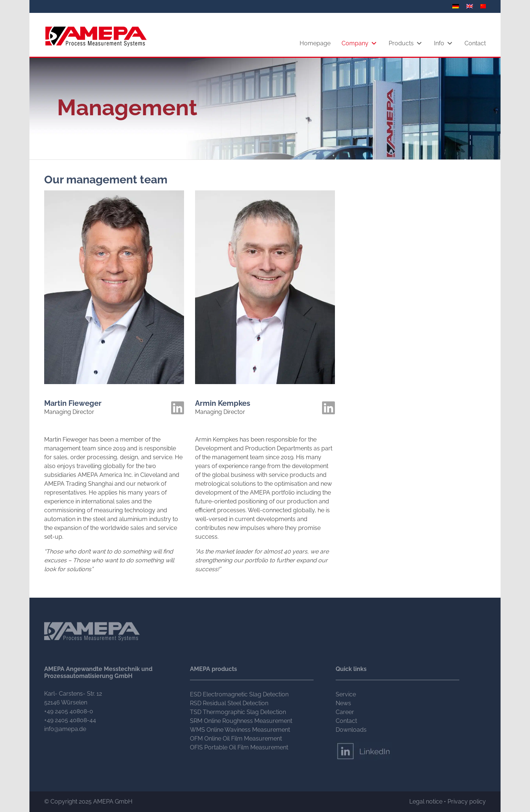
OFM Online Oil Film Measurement (236, 739)
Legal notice (426, 802)
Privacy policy (467, 802)
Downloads (351, 730)
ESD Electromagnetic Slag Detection (239, 694)
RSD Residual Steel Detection (229, 703)
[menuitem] (457, 6)
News (343, 703)
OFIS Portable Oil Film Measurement (239, 747)
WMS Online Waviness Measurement (240, 730)
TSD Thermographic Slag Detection (238, 712)
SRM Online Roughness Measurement (241, 721)
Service (346, 694)
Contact (346, 721)
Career (345, 712)
